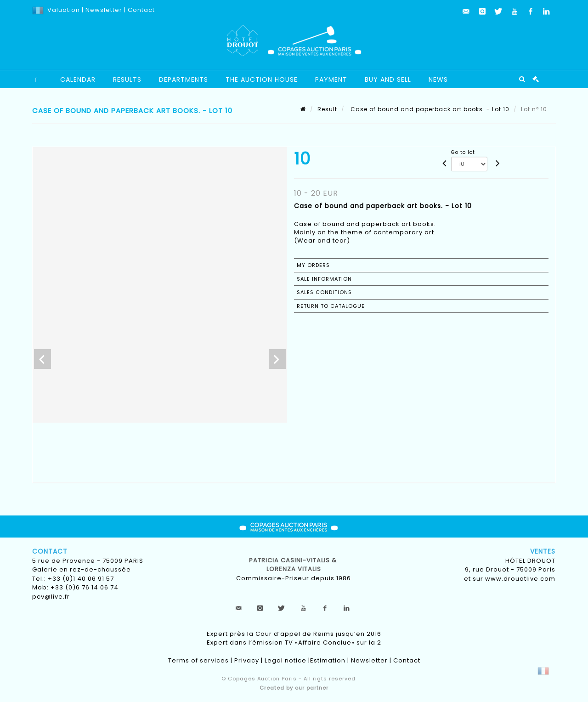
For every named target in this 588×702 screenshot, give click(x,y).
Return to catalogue (331, 306)
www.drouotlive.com (520, 579)
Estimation (328, 660)
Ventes (543, 551)
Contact (141, 10)
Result (327, 109)
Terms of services (198, 660)
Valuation (64, 10)
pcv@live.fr (51, 597)
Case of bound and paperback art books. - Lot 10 (429, 109)
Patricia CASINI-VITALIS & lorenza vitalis (294, 565)
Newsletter (103, 10)
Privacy (247, 660)
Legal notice (286, 660)
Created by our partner (294, 688)
